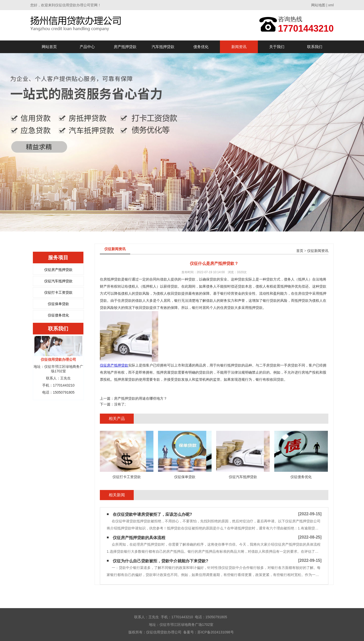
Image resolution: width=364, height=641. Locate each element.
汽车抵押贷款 (163, 47)
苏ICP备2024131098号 (215, 632)
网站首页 (49, 47)
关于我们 (277, 47)
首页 (300, 251)
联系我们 (315, 47)
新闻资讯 (239, 47)
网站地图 (318, 5)
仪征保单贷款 (58, 304)
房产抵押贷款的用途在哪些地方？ (141, 398)
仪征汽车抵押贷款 (58, 281)
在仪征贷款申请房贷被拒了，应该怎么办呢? (152, 514)
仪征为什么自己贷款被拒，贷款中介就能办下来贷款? (161, 561)
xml (331, 5)
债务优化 (201, 47)
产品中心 (87, 47)
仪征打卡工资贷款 (58, 292)
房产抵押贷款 (125, 47)
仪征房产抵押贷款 (58, 270)
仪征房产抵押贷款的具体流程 (139, 538)
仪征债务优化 (58, 315)
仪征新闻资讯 (318, 251)
